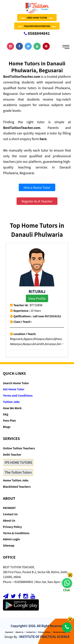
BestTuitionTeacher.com (22, 76)
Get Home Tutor (14, 389)
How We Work (12, 408)
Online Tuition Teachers (19, 448)
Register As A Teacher (37, 201)
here (43, 139)
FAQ (6, 414)
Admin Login (11, 539)
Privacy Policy (12, 527)
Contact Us (10, 514)
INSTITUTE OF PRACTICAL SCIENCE (44, 637)
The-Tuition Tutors (18, 472)
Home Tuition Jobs (16, 480)
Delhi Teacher (12, 454)
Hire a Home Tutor (37, 187)
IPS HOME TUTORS (18, 462)
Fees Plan (9, 420)
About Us (9, 520)
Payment (9, 632)
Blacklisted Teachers (17, 487)
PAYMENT (9, 508)
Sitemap (9, 545)
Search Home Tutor (16, 383)
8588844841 (37, 33)
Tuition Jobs (11, 402)
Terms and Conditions (18, 395)
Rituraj (37, 291)
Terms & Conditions (16, 533)
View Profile (37, 298)
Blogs (7, 427)
